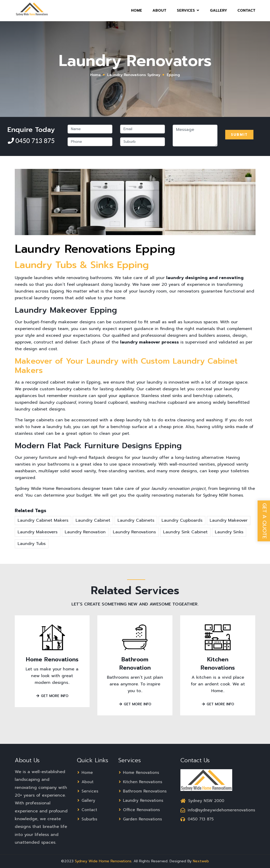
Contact (246, 14)
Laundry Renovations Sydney (134, 75)
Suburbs (87, 819)
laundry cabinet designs (40, 409)
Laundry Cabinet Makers (43, 520)
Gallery (218, 14)
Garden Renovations (140, 819)
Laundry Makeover (229, 520)
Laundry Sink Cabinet (185, 532)
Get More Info (52, 696)
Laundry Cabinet (93, 520)
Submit (239, 135)
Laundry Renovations (134, 532)
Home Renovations (52, 659)
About (159, 14)
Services (188, 14)
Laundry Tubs (32, 544)
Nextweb (201, 861)
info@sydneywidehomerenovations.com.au (229, 810)
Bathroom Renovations (143, 791)
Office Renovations (139, 810)
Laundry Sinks (229, 532)
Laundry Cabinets (136, 520)
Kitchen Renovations (218, 664)
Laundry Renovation (85, 532)
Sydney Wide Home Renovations (103, 861)
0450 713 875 (34, 141)
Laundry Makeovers (38, 532)
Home (137, 14)
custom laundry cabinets (65, 389)
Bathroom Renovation (135, 664)
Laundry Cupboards (182, 520)
